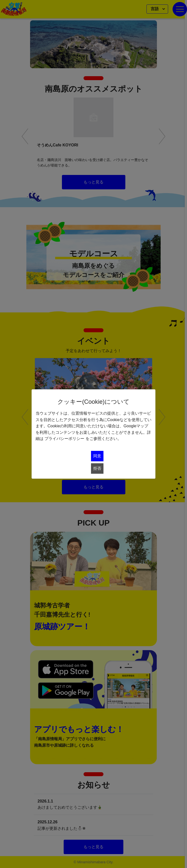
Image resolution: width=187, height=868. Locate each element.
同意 (97, 456)
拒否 (97, 468)
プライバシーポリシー (64, 439)
